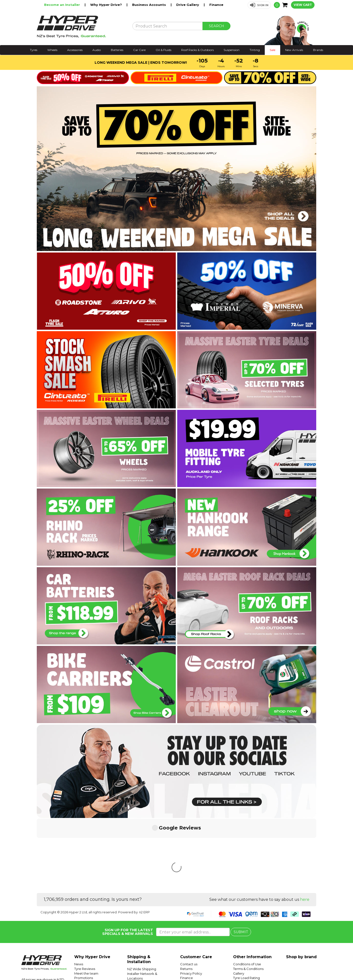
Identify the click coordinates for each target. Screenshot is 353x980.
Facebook (336, 965)
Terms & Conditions (248, 896)
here (305, 826)
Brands (318, 50)
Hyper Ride (254, 965)
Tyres (34, 50)
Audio (97, 50)
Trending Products (89, 909)
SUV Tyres (241, 928)
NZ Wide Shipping (142, 896)
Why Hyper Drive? (107, 5)
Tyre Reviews (85, 896)
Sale (272, 50)
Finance (216, 5)
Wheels (52, 50)
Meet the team (86, 900)
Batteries (117, 50)
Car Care (139, 50)
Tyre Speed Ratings (249, 909)
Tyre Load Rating (246, 905)
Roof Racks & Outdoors (197, 50)
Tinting (255, 50)
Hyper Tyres (293, 965)
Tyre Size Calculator (249, 914)
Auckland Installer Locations (149, 910)
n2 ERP (144, 839)
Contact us (189, 891)
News (79, 891)
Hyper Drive (273, 965)
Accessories (75, 50)
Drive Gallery (188, 5)
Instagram (319, 965)
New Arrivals (294, 50)
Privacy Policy (191, 900)
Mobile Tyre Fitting (248, 932)
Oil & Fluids (164, 50)
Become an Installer (63, 5)
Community (189, 909)
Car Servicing (85, 914)
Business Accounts (150, 5)
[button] (259, 5)
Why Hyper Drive (92, 884)
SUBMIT (241, 859)
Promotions (84, 905)
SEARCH (216, 26)
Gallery (239, 900)
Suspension (232, 50)
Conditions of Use (247, 891)
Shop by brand (301, 884)
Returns (186, 896)
